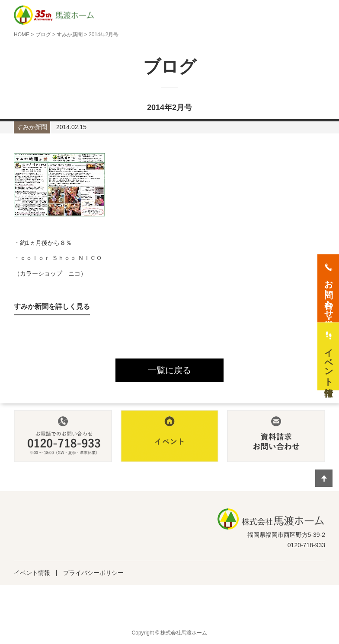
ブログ (43, 35)
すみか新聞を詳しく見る (52, 306)
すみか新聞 (70, 35)
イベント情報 (32, 573)
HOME (22, 35)
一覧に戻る (169, 370)
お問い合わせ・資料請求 (329, 294)
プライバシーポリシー (93, 573)
